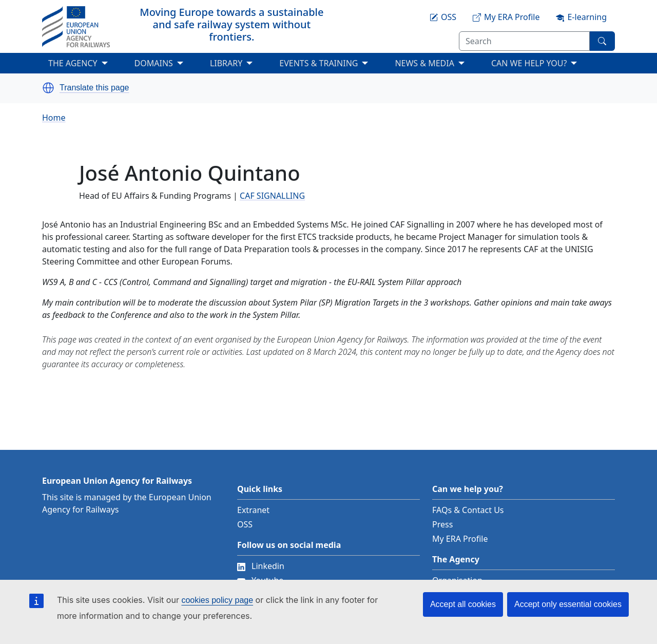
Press (442, 524)
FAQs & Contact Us (468, 510)
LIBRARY (226, 63)
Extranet (253, 510)
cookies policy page (217, 600)
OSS (245, 524)
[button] (48, 88)
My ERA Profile (460, 539)
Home (54, 118)
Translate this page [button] (94, 88)
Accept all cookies (463, 604)
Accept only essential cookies (568, 604)
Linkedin (261, 566)
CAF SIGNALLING (272, 196)
